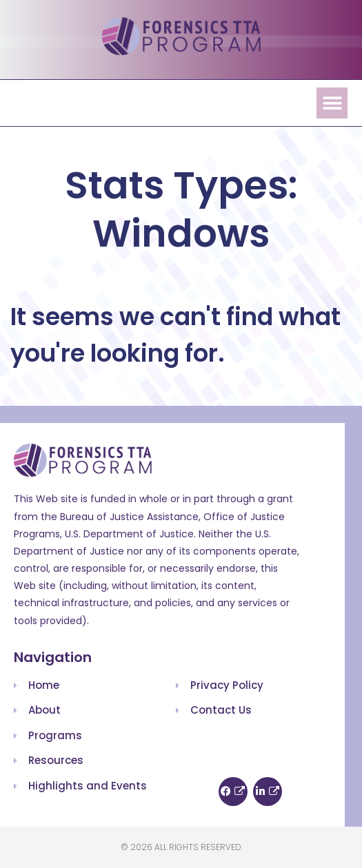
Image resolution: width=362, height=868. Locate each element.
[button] (332, 103)
